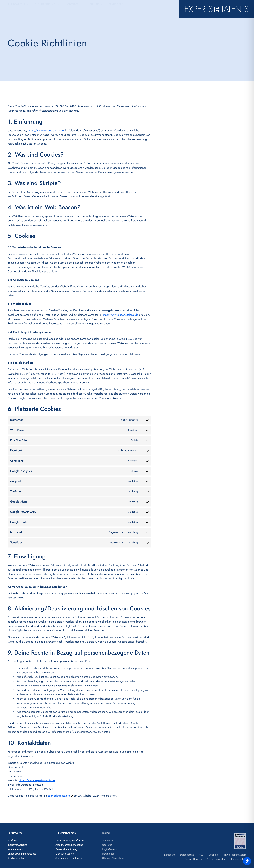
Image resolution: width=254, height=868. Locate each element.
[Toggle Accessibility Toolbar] (247, 861)
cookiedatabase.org (59, 796)
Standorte (117, 9)
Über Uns (95, 9)
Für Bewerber (18, 9)
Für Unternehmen (47, 9)
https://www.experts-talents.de (46, 130)
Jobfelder (74, 9)
